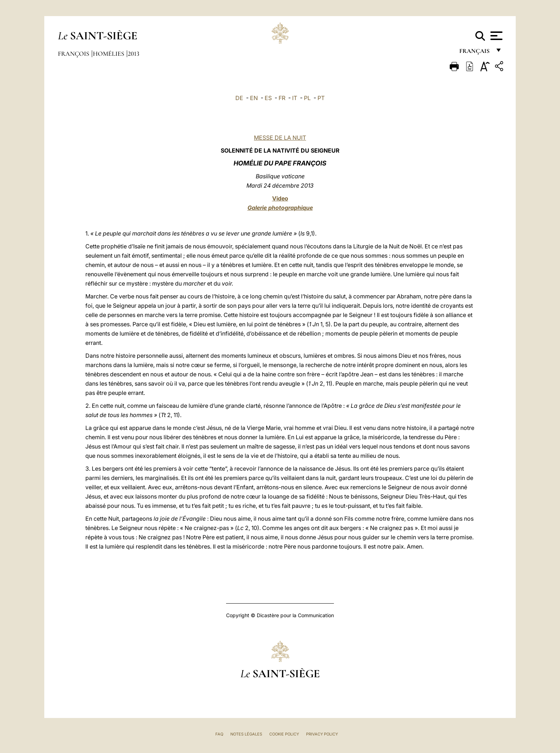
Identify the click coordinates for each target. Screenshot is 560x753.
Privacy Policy (322, 734)
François (74, 54)
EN (254, 98)
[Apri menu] (496, 36)
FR (282, 98)
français (475, 53)
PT (321, 98)
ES (268, 98)
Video (280, 198)
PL (307, 98)
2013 (134, 54)
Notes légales (246, 734)
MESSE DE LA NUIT (280, 138)
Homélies (109, 54)
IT (295, 98)
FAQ (219, 734)
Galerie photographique (280, 208)
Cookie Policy (284, 734)
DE (239, 98)
